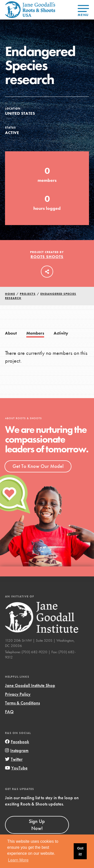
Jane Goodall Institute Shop (30, 685)
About (11, 333)
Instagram (17, 750)
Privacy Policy (18, 694)
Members (35, 333)
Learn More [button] (18, 860)
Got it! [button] (80, 851)
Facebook (17, 742)
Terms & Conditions (22, 703)
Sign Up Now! (37, 825)
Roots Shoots (47, 257)
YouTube (16, 768)
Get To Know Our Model (38, 466)
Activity (61, 333)
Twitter (14, 759)
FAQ (9, 712)
